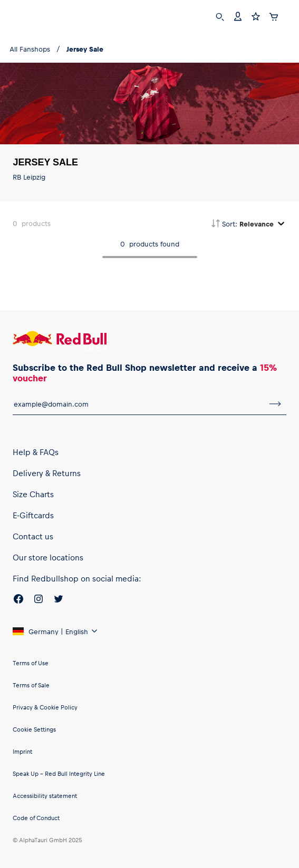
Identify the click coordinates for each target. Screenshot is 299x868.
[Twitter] (59, 600)
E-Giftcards (33, 515)
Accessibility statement (45, 796)
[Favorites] (256, 16)
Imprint (22, 751)
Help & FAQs (36, 452)
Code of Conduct (36, 818)
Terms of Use (31, 663)
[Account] (238, 16)
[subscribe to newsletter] (275, 404)
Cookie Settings (34, 729)
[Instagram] (38, 600)
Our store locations (48, 557)
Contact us (33, 536)
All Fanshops (30, 49)
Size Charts (33, 494)
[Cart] (274, 15)
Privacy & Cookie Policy (45, 707)
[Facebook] (18, 600)
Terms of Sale (31, 685)
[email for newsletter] (138, 404)
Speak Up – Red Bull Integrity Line (59, 773)
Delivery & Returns (47, 473)
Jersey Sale (85, 49)
